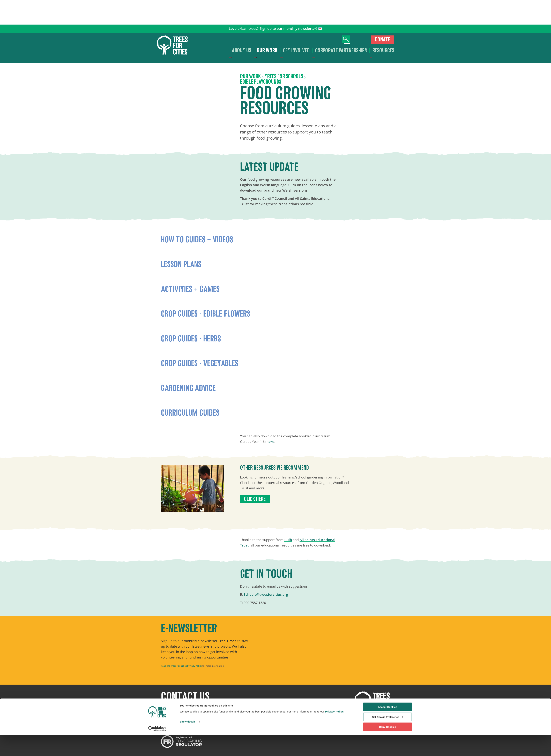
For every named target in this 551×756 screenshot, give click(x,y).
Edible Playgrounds (261, 82)
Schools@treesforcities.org (266, 594)
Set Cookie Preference (388, 738)
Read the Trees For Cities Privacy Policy (181, 666)
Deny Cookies (387, 748)
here (270, 442)
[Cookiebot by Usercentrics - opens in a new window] (157, 749)
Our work (267, 50)
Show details (188, 742)
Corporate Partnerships (341, 50)
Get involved (296, 50)
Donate (382, 40)
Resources (383, 50)
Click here (255, 499)
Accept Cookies (388, 728)
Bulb (288, 540)
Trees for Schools (284, 76)
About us (241, 50)
